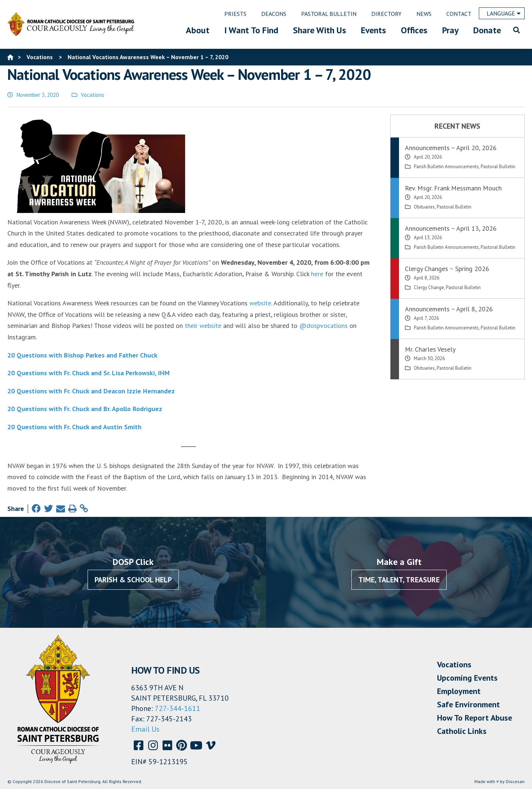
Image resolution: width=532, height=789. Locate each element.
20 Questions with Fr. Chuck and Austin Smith (74, 427)
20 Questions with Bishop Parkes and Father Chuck (82, 355)
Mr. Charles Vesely (430, 349)
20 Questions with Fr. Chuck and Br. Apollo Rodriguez (85, 409)
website (260, 303)
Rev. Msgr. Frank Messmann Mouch (453, 188)
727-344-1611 (178, 708)
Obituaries (424, 207)
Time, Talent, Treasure (399, 580)
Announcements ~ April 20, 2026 (451, 148)
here (317, 274)
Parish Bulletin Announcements (446, 167)
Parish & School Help (133, 580)
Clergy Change (429, 287)
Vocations (93, 95)
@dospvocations (323, 326)
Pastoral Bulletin (498, 167)
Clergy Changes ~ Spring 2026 (447, 269)
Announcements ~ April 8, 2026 (449, 309)
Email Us (145, 729)
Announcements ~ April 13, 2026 (451, 228)
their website (203, 326)
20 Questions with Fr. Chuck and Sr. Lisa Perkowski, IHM (88, 373)
